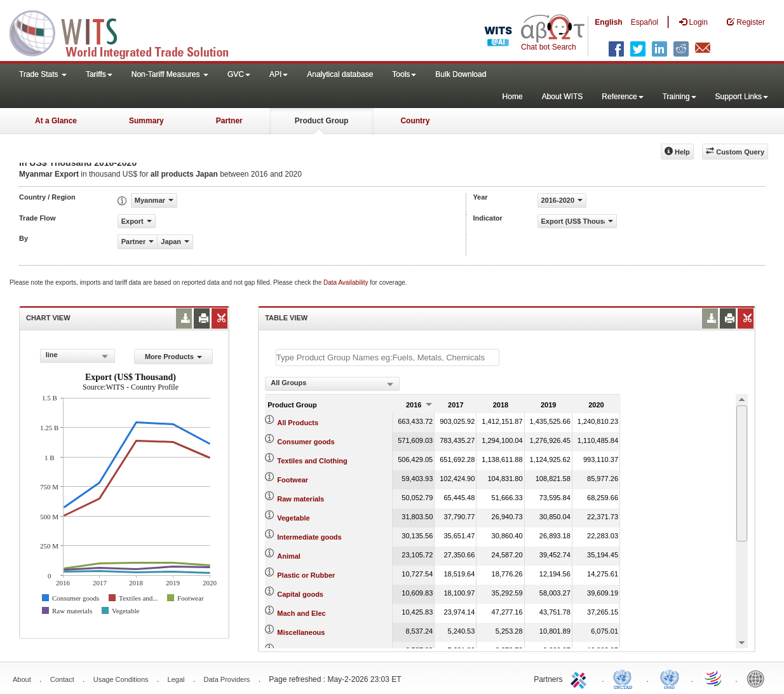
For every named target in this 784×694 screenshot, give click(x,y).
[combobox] (78, 356)
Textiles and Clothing (312, 461)
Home (513, 97)
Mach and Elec (301, 613)
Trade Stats (43, 74)
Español (645, 22)
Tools (404, 74)
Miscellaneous (301, 632)
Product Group (322, 121)
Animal (289, 556)
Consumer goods (306, 442)
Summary (146, 121)
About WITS (563, 97)
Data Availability (347, 282)
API (279, 74)
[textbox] (388, 357)
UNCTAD (625, 678)
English (608, 22)
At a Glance (56, 121)
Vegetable (293, 518)
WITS (127, 32)
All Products (298, 423)
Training (679, 97)
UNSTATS (670, 678)
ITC (581, 678)
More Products (173, 357)
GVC (239, 74)
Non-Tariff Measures (170, 74)
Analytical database (340, 74)
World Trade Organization (714, 678)
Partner (229, 121)
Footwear (293, 480)
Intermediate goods (309, 537)
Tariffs (99, 74)
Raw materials (301, 499)
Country (415, 121)
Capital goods (300, 594)
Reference (622, 97)
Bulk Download (461, 74)
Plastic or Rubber (306, 575)
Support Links (742, 97)
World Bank (759, 678)
